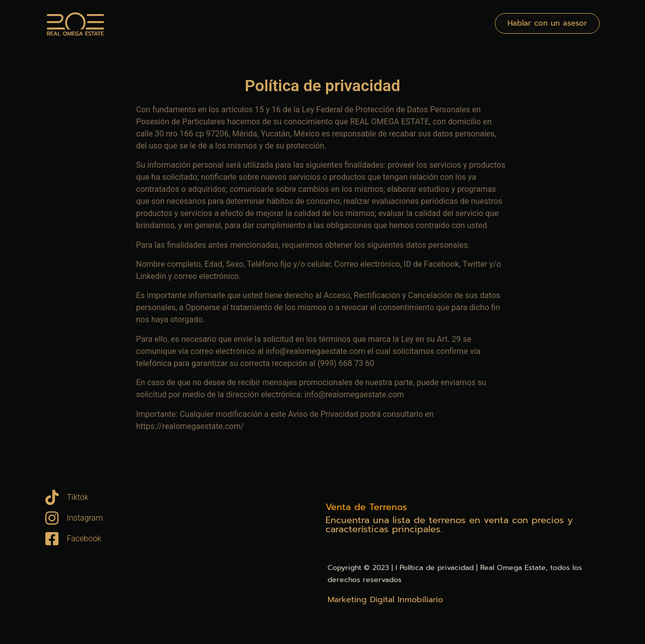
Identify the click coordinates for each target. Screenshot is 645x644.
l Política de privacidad (435, 568)
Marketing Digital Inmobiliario (385, 600)
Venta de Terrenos (366, 507)
